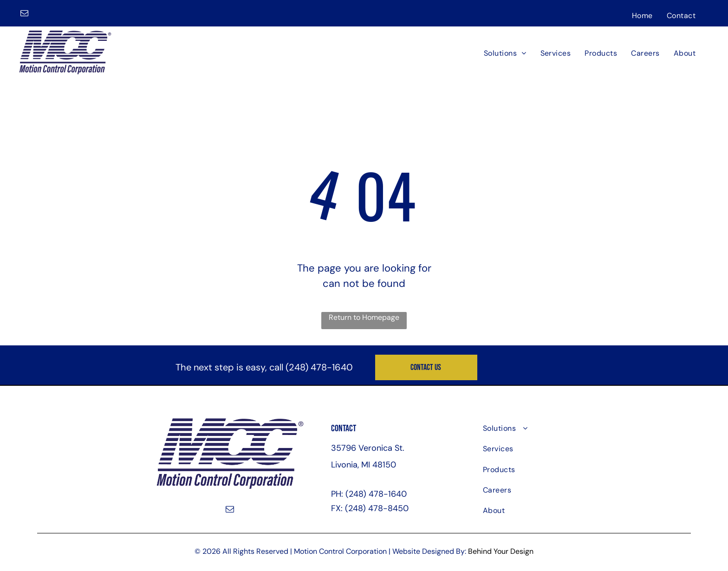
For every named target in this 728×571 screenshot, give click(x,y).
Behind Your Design (501, 551)
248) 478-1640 (321, 367)
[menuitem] (642, 15)
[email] (24, 14)
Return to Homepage (364, 317)
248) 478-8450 (378, 508)
